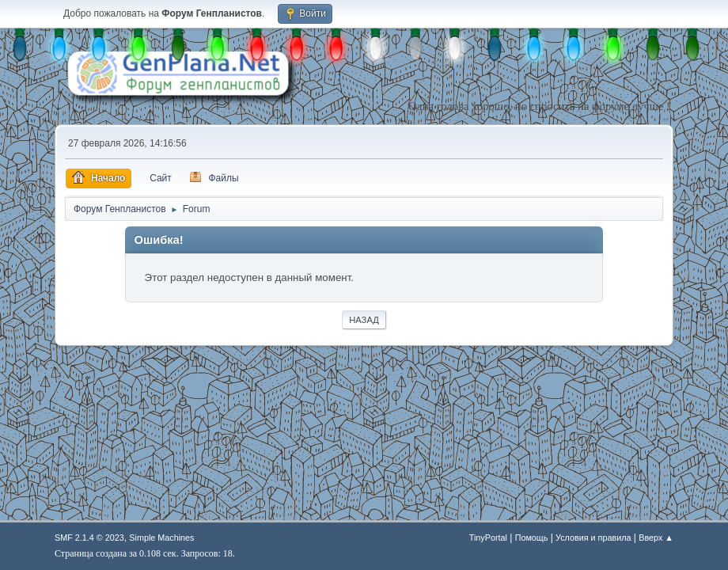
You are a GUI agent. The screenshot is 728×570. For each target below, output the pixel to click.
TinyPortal (488, 538)
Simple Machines (161, 538)
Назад (364, 320)
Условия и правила (593, 538)
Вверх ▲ (656, 538)
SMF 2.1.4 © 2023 (89, 538)
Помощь (532, 538)
